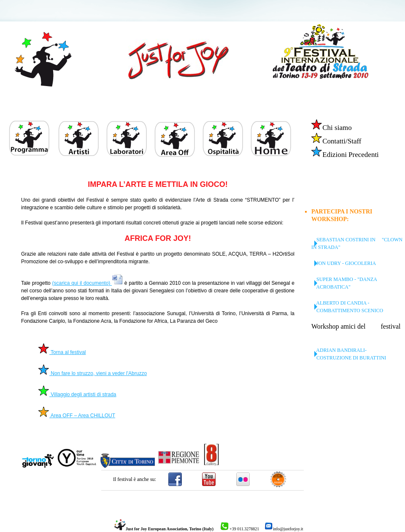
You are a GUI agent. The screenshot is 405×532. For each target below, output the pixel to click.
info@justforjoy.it (284, 529)
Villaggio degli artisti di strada (77, 394)
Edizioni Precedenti (345, 155)
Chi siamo (331, 128)
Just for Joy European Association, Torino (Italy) (164, 529)
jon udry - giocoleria (344, 263)
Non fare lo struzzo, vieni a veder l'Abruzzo (92, 373)
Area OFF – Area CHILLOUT (77, 416)
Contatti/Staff (336, 141)
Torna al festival (62, 352)
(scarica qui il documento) (87, 283)
